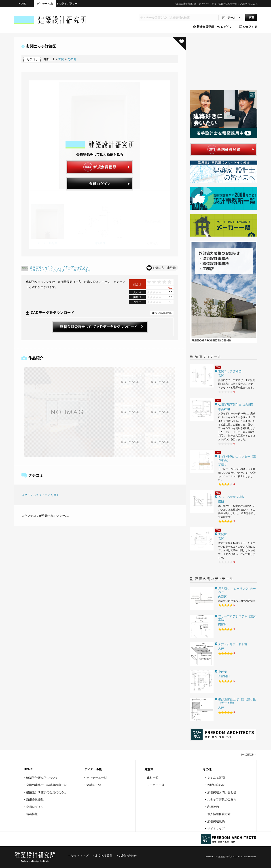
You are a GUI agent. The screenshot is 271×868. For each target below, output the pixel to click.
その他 (72, 59)
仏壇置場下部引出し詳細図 (236, 405)
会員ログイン (35, 807)
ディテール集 (45, 3)
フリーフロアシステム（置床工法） (237, 618)
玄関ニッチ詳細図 (230, 371)
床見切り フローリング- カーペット (237, 590)
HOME (22, 3)
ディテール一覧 (97, 778)
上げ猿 (223, 672)
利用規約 (213, 807)
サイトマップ (216, 829)
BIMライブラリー (67, 3)
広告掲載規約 (216, 821)
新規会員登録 (204, 27)
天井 (221, 648)
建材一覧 (153, 778)
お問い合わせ (216, 785)
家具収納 (224, 409)
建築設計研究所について (42, 778)
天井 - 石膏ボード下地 (233, 644)
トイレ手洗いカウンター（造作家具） (237, 458)
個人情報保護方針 (219, 814)
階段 (221, 501)
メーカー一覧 (156, 785)
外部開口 (224, 676)
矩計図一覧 (94, 785)
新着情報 (32, 814)
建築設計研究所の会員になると (47, 792)
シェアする (248, 27)
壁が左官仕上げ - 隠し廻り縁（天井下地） (237, 701)
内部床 (223, 596)
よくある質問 (216, 778)
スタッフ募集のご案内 (222, 799)
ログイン (225, 27)
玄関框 (223, 534)
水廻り (223, 464)
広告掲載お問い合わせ (222, 792)
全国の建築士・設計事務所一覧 (47, 785)
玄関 (61, 59)
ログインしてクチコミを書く (40, 495)
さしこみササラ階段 (231, 497)
